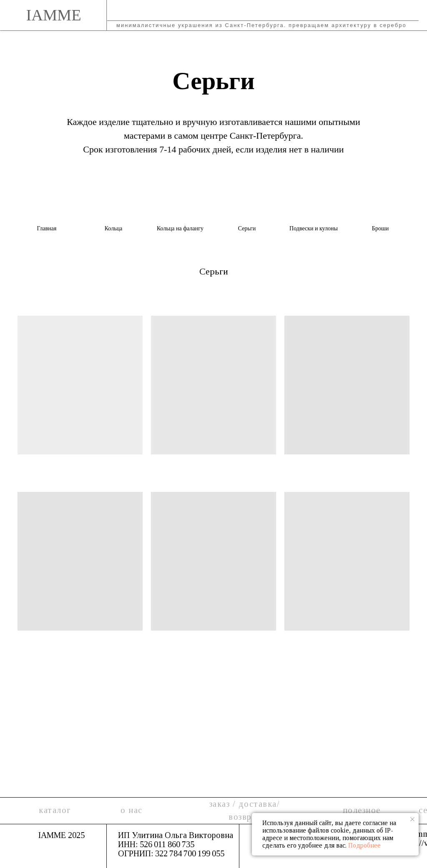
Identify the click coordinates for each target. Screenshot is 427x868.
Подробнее (364, 845)
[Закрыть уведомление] (412, 819)
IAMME (53, 15)
